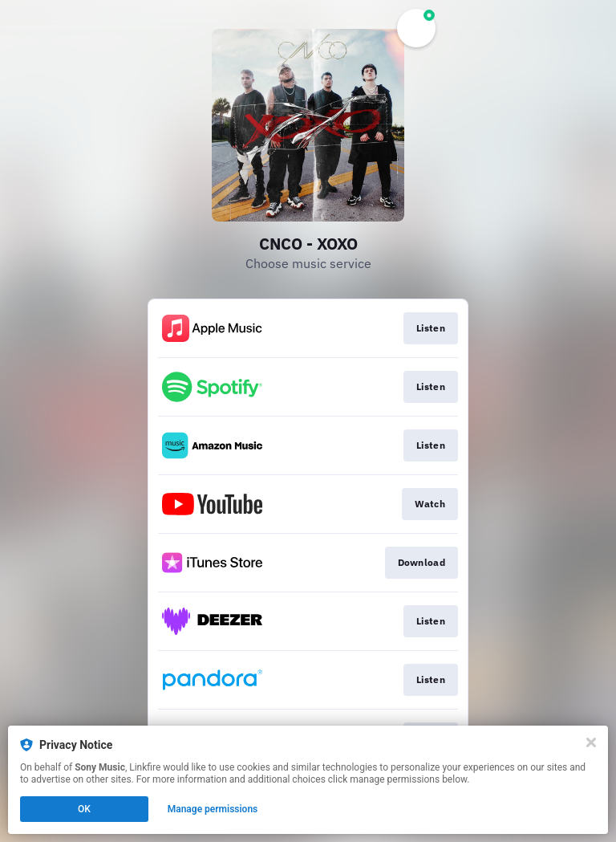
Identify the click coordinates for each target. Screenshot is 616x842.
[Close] (591, 742)
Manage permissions (213, 809)
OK (84, 809)
